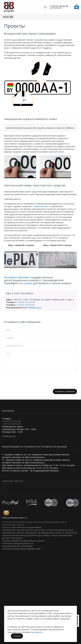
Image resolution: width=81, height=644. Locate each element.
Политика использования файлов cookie (21, 549)
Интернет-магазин (17, 277)
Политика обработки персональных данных (23, 541)
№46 (26, 518)
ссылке (28, 283)
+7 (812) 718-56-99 (59, 6)
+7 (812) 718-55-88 (11, 421)
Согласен (17, 636)
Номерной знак (40, 206)
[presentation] (24, 379)
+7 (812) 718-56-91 (26, 305)
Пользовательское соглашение (17, 546)
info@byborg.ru (34, 307)
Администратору (13, 481)
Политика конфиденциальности (18, 543)
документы (37, 632)
